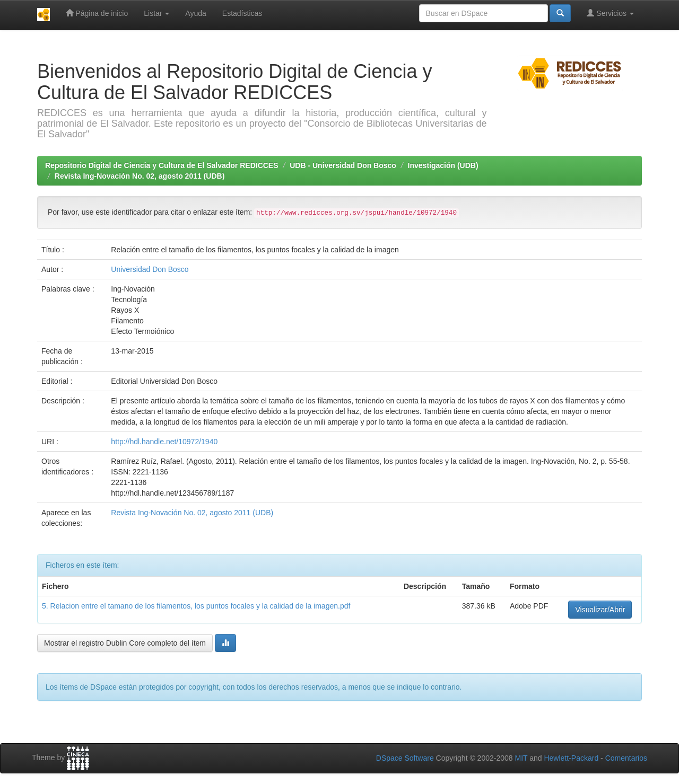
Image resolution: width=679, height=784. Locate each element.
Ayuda (195, 13)
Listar (156, 13)
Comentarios (626, 758)
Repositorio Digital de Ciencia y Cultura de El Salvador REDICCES (162, 165)
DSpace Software (405, 758)
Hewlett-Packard (571, 758)
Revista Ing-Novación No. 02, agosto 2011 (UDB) (140, 176)
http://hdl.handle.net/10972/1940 (164, 442)
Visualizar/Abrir (600, 610)
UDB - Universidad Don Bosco (343, 165)
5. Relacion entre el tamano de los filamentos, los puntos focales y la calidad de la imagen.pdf (196, 606)
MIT (521, 758)
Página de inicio (97, 13)
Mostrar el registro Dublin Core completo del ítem (125, 643)
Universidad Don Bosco (150, 269)
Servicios (610, 13)
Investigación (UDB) (443, 165)
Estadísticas (242, 13)
